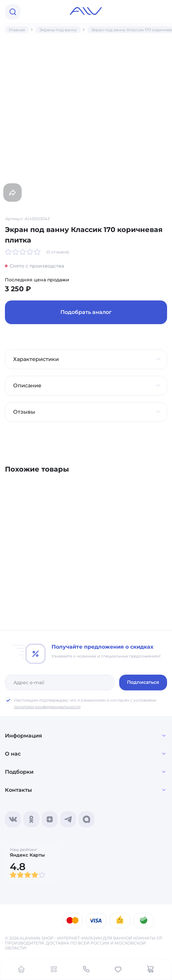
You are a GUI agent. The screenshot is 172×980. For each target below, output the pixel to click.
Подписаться (143, 682)
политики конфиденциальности (47, 707)
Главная (17, 30)
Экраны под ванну (58, 30)
